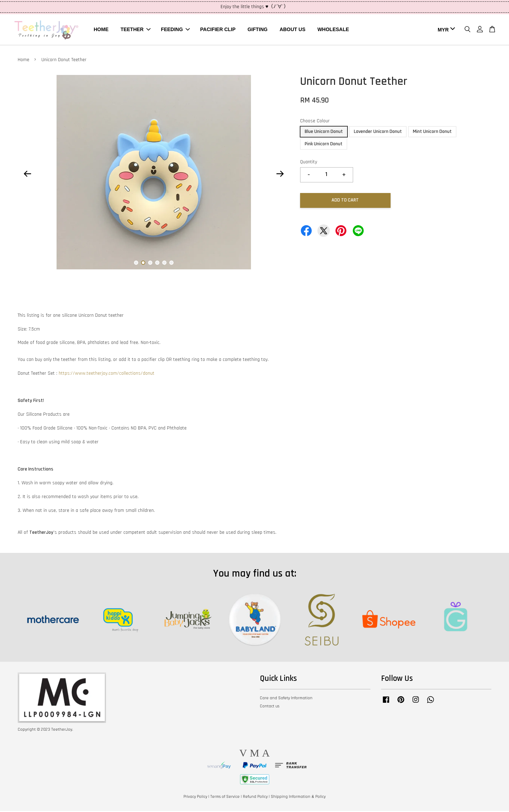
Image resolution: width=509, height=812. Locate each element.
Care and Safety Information (286, 699)
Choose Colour (315, 122)
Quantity (309, 163)
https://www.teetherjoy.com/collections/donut (107, 374)
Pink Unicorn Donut (324, 145)
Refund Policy (255, 798)
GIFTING (258, 30)
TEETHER (136, 30)
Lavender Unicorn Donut (378, 133)
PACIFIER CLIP (218, 30)
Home (24, 61)
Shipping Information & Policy (298, 798)
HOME (101, 30)
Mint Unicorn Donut (432, 133)
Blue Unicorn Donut (324, 133)
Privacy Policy (195, 798)
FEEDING (175, 30)
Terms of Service (225, 798)
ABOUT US (292, 30)
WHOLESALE (333, 30)
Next (280, 175)
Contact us (270, 707)
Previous (27, 175)
